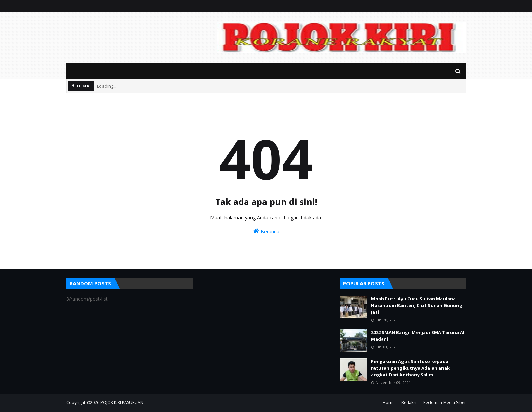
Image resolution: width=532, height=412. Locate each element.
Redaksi (409, 403)
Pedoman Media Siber (445, 403)
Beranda (266, 231)
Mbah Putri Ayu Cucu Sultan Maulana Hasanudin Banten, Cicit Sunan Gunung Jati (417, 305)
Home (389, 403)
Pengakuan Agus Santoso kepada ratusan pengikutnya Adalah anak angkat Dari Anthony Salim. (410, 368)
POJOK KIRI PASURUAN (122, 403)
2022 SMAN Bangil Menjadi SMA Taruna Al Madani (418, 336)
